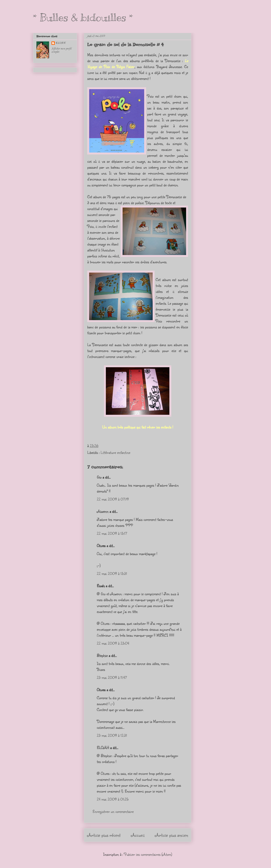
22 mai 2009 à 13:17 (112, 533)
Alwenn (103, 511)
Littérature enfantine (115, 452)
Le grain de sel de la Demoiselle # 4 (125, 45)
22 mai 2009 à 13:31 (112, 573)
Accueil (138, 835)
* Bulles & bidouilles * (83, 18)
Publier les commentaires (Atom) (148, 854)
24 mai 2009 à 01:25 (113, 799)
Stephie (102, 655)
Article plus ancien (171, 835)
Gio (99, 477)
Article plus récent (104, 835)
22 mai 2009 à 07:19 (113, 499)
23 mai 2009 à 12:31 (112, 735)
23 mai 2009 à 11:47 (112, 677)
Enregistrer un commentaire (113, 811)
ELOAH (103, 748)
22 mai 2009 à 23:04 (113, 643)
